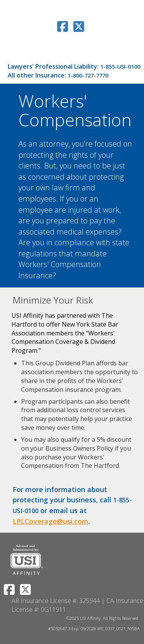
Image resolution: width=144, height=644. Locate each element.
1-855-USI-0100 (120, 67)
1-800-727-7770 (88, 75)
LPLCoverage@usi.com (50, 521)
